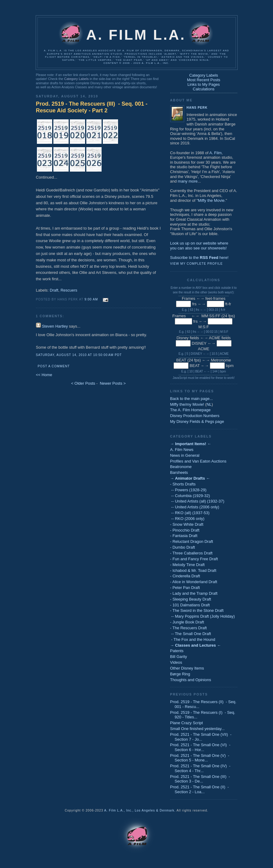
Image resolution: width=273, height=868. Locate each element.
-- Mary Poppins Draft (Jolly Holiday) (203, 616)
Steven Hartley (55, 326)
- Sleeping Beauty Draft (191, 599)
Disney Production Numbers (195, 416)
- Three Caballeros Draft (191, 553)
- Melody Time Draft (187, 565)
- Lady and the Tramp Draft (194, 593)
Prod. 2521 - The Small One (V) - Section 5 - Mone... (200, 758)
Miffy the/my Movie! (187, 404)
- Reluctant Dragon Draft (192, 541)
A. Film (215, 153)
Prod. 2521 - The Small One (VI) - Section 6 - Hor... (200, 747)
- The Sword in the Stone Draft (197, 610)
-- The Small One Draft (191, 634)
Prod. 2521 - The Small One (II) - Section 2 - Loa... (200, 789)
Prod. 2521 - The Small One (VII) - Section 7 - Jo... (201, 737)
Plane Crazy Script (187, 723)
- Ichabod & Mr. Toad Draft (193, 570)
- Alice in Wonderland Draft (194, 582)
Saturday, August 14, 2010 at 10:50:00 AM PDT (79, 355)
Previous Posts (189, 694)
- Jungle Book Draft (187, 622)
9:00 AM (91, 299)
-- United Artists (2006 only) (195, 507)
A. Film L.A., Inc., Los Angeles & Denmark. (140, 810)
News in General (185, 455)
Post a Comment (54, 366)
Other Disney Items (187, 668)
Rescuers (69, 290)
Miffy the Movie (211, 200)
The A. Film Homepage (190, 410)
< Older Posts (83, 383)
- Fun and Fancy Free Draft (194, 559)
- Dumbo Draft (183, 547)
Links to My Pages (203, 84)
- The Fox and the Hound (193, 639)
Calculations (204, 89)
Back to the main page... (192, 399)
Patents (177, 651)
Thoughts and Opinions (191, 680)
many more (188, 181)
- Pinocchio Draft (185, 530)
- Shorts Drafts (183, 484)
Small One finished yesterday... (198, 729)
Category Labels (76, 79)
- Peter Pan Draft (185, 588)
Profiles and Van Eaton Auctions (198, 461)
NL (209, 404)
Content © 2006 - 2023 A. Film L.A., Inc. (136, 63)
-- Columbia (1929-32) (190, 496)
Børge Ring (180, 674)
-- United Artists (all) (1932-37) (197, 501)
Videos (176, 662)
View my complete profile (197, 264)
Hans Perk (197, 108)
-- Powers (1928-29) (188, 490)
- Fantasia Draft (184, 536)
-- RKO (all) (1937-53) (190, 513)
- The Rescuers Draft (189, 628)
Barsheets (179, 472)
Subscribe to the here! (199, 258)
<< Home (44, 375)
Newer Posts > (113, 383)
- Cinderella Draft (185, 576)
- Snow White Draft (187, 524)
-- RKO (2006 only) (187, 519)
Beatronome (181, 467)
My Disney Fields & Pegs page (197, 421)
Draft (54, 290)
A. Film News (182, 450)
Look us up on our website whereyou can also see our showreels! (199, 246)
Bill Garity (179, 657)
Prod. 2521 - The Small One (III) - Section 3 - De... (200, 779)
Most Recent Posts (204, 80)
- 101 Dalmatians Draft (190, 605)
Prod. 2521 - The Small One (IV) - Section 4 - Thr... (200, 768)
